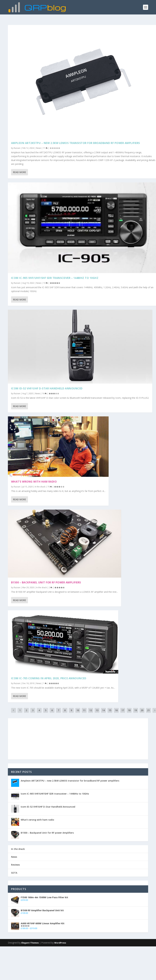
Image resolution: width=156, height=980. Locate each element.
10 (46, 282)
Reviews (15, 865)
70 (50, 486)
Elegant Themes (30, 943)
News (38, 146)
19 (136, 710)
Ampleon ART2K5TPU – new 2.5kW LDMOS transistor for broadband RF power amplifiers (76, 141)
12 (91, 710)
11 (45, 146)
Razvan (17, 146)
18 (129, 710)
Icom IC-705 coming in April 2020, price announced (49, 677)
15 (110, 710)
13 (97, 710)
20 (142, 710)
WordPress (60, 943)
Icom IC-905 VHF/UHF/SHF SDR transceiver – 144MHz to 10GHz (55, 277)
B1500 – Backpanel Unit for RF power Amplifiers (46, 581)
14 (103, 710)
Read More (20, 171)
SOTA (14, 873)
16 (44, 392)
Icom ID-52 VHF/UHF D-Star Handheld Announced (47, 387)
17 (123, 710)
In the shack (40, 486)
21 (148, 710)
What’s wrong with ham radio (34, 481)
